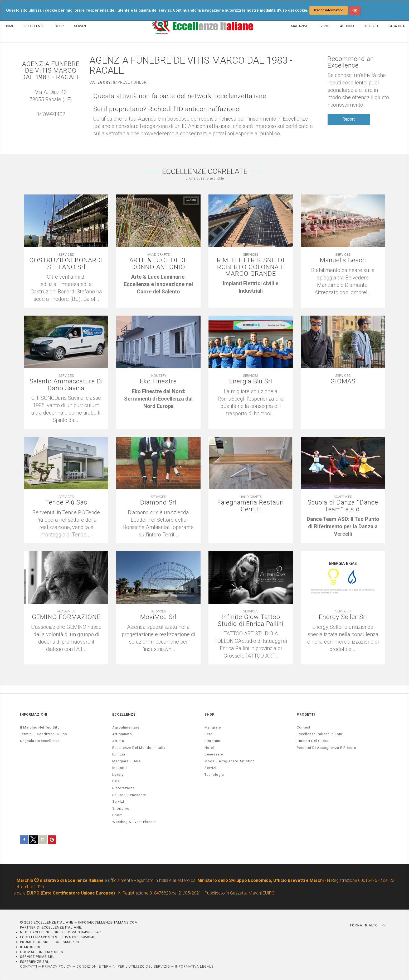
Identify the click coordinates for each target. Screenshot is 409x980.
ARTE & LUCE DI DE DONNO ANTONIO (159, 264)
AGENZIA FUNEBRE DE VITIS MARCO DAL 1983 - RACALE (51, 71)
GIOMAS (343, 381)
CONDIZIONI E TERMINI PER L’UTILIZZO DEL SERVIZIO (123, 966)
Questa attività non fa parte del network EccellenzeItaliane (180, 96)
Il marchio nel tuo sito (40, 727)
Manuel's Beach (343, 260)
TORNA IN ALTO (368, 925)
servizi (118, 801)
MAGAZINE (300, 26)
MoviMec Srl (158, 617)
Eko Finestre (158, 381)
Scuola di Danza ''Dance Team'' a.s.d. (343, 506)
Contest (304, 727)
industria (120, 768)
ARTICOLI (347, 26)
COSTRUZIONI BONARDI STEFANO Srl (66, 264)
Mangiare (213, 727)
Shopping (121, 808)
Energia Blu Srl (251, 381)
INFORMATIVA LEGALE (194, 966)
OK (355, 11)
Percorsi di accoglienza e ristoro (327, 748)
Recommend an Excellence (351, 62)
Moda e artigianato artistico (230, 761)
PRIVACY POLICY (57, 966)
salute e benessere (129, 795)
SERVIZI (80, 26)
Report (349, 119)
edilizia (119, 754)
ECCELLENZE (34, 26)
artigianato (122, 734)
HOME (9, 26)
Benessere (214, 754)
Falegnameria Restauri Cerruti (251, 506)
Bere (208, 734)
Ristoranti (213, 741)
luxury (118, 775)
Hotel (209, 748)
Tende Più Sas (66, 503)
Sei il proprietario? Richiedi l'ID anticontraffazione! (167, 109)
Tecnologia (214, 775)
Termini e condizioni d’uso (44, 734)
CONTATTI (29, 966)
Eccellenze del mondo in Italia (139, 748)
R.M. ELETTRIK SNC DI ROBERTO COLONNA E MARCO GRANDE (251, 267)
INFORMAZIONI (34, 714)
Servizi (210, 768)
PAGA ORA (397, 26)
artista (118, 741)
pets (116, 781)
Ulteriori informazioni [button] (329, 10)
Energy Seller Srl (343, 617)
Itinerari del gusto (313, 741)
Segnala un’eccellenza (40, 741)
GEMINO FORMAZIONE (66, 617)
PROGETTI (306, 714)
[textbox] (158, 284)
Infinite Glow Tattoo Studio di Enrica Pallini (251, 620)
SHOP (59, 26)
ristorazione (123, 788)
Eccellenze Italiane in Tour (320, 734)
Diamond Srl (158, 503)
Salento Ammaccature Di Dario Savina (66, 385)
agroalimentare (126, 727)
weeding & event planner (134, 822)
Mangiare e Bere (126, 761)
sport (117, 815)
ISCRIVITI (371, 26)
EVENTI (324, 26)
